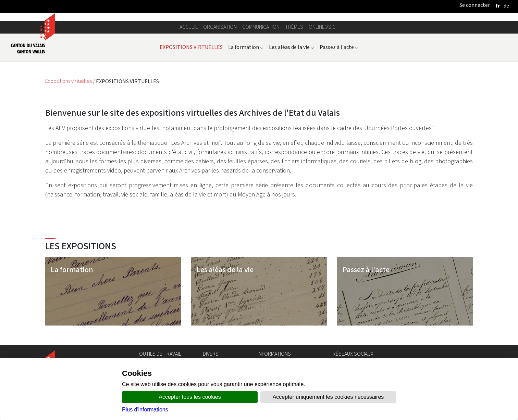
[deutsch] (506, 6)
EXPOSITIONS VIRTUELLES (191, 47)
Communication (261, 27)
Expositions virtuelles (69, 81)
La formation (246, 47)
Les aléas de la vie (292, 47)
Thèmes (294, 27)
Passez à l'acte (339, 47)
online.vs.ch (324, 27)
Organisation (220, 27)
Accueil (189, 27)
